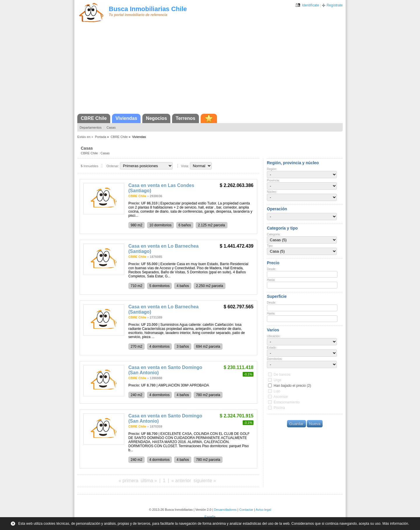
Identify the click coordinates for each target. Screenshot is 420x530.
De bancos (282, 375)
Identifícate (310, 5)
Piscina (279, 408)
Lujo (277, 391)
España (210, 517)
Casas (111, 127)
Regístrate (335, 5)
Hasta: (271, 280)
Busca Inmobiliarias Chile (148, 9)
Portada (100, 137)
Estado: (272, 348)
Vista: (185, 166)
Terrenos (185, 118)
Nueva (315, 424)
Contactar (246, 510)
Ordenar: (113, 166)
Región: (272, 169)
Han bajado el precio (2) (292, 386)
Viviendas (126, 118)
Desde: (272, 269)
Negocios (156, 118)
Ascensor (281, 397)
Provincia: (273, 180)
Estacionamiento (287, 402)
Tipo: (270, 246)
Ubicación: (274, 336)
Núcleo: (272, 192)
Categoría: (274, 234)
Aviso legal (263, 510)
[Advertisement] (210, 70)
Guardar (296, 424)
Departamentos (91, 127)
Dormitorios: (275, 359)
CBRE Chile (94, 118)
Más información (395, 524)
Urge (277, 380)
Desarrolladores (225, 510)
